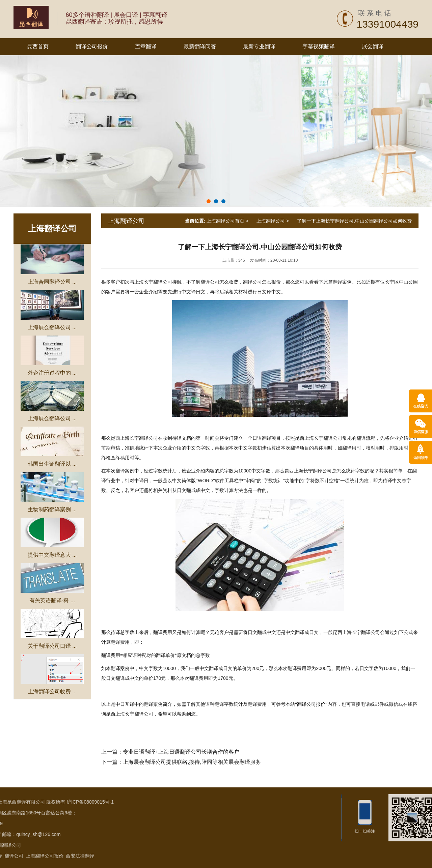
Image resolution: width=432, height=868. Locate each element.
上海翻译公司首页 (225, 221)
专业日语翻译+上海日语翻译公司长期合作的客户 (181, 752)
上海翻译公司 (52, 228)
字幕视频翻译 (319, 46)
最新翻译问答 (200, 46)
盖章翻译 (146, 46)
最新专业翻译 (259, 46)
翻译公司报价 (92, 46)
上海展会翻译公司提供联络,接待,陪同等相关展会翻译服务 (192, 762)
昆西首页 (38, 46)
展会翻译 (373, 46)
